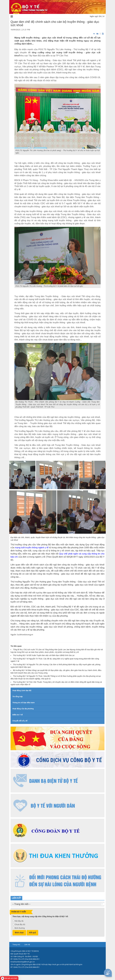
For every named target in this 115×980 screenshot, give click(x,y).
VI (104, 16)
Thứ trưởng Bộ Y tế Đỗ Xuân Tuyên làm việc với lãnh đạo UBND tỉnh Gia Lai (44, 655)
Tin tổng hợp (18, 697)
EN (100, 16)
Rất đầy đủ (19, 921)
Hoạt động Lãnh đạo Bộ (22, 690)
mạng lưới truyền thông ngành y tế (32, 548)
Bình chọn (19, 933)
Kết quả (32, 933)
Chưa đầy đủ (20, 924)
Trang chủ (16, 944)
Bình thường (20, 928)
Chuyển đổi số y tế (20, 721)
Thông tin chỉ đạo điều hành (24, 703)
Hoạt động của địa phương (23, 709)
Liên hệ (27, 944)
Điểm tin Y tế (17, 715)
